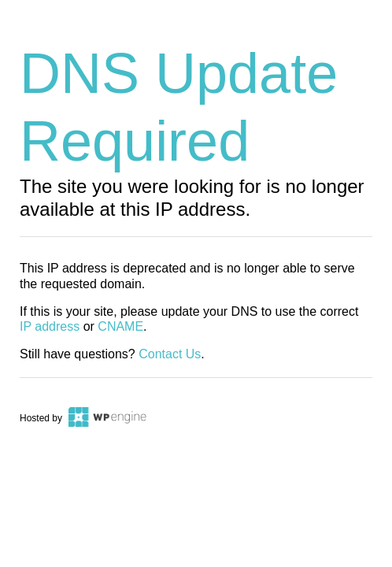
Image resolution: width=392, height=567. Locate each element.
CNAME (120, 326)
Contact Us (170, 354)
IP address (50, 326)
